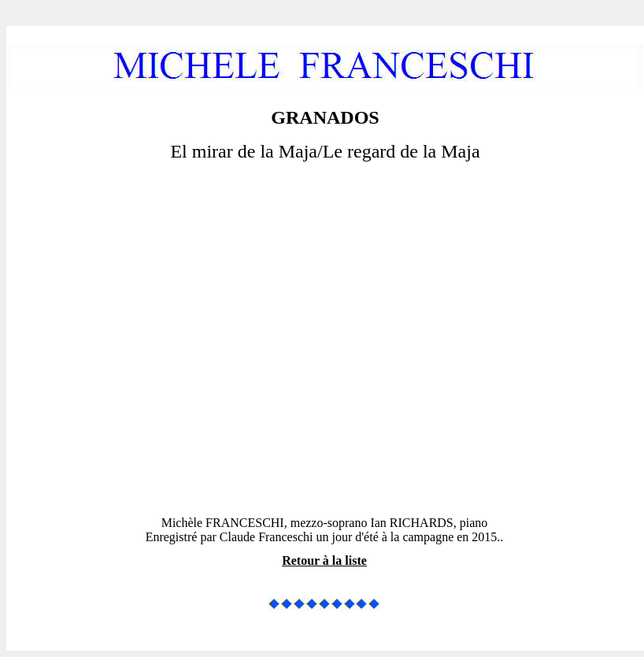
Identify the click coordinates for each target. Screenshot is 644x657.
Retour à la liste (324, 560)
